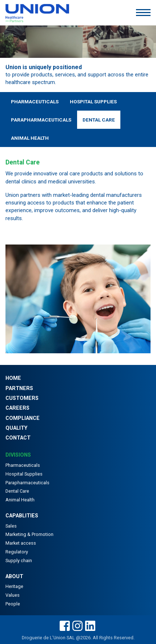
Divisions (18, 455)
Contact (18, 438)
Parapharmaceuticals (41, 120)
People (13, 604)
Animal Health (30, 138)
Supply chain (19, 560)
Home (13, 378)
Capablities (22, 516)
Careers (17, 408)
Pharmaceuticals (35, 102)
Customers (22, 398)
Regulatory (17, 552)
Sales (11, 526)
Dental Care (99, 120)
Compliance (23, 418)
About (14, 577)
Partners (19, 388)
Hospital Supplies (93, 102)
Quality (16, 428)
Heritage (14, 586)
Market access (21, 543)
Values (13, 595)
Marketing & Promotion (29, 534)
